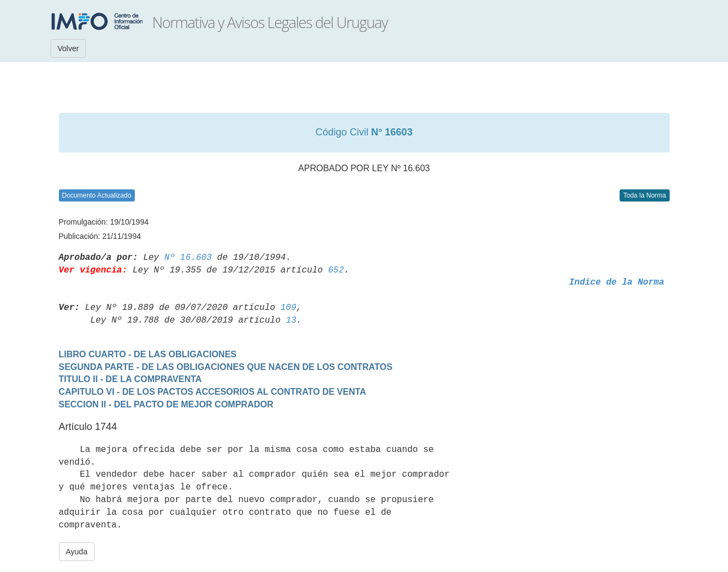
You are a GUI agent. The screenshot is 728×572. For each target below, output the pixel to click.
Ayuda (77, 552)
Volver (69, 48)
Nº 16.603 (188, 258)
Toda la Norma (644, 195)
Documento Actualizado (97, 195)
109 (289, 308)
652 (336, 270)
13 (291, 320)
